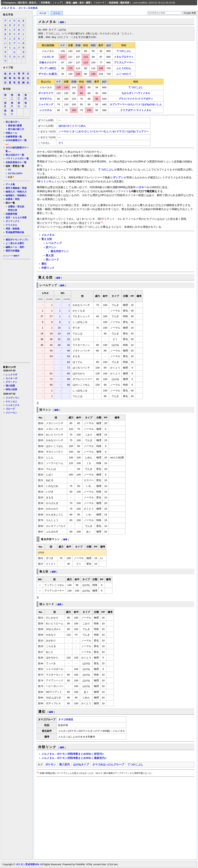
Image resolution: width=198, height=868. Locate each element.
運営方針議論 (13, 251)
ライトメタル (144, 110)
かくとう (72, 126)
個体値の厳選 (15, 125)
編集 (75, 3)
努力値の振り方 (16, 129)
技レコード (52, 260)
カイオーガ (11, 378)
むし (107, 131)
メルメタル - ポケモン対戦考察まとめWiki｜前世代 (72, 754)
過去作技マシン (60, 251)
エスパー (98, 131)
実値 (24, 188)
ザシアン (118, 177)
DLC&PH (17, 173)
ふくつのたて (124, 74)
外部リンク (48, 268)
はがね (131, 131)
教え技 (50, 255)
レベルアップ (54, 243)
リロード (100, 3)
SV (10, 170)
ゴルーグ (10, 409)
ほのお (62, 126)
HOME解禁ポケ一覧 (16, 140)
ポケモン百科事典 (28, 8)
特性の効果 (11, 389)
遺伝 (44, 264)
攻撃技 (11, 207)
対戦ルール (11, 133)
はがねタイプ (81, 764)
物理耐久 (10, 195)
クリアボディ (146, 99)
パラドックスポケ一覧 (17, 158)
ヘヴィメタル (143, 93)
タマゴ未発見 (66, 719)
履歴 (88, 3)
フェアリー (142, 131)
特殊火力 (22, 192)
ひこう (88, 131)
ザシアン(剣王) (48, 68)
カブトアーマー (118, 104)
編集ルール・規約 (15, 247)
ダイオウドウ (46, 93)
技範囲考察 (11, 214)
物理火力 (10, 192)
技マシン (51, 247)
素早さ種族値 (13, 188)
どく (61, 143)
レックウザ (11, 375)
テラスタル (11, 225)
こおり (80, 131)
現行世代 (22, 3)
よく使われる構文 (15, 243)
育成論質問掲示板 (15, 232)
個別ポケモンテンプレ (17, 240)
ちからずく (128, 93)
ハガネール (143, 187)
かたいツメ (134, 104)
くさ (72, 131)
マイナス (132, 99)
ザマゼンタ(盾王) (48, 74)
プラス (122, 99)
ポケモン (51, 764)
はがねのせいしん (152, 104)
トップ (58, 3)
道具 (8, 217)
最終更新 (125, 3)
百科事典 (45, 3)
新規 (68, 3)
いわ (113, 131)
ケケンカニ (11, 402)
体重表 (9, 199)
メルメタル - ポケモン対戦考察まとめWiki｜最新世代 (73, 758)
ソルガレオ (48, 57)
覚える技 (47, 239)
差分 (82, 3)
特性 (17, 199)
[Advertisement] (16, 311)
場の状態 (10, 386)
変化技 (21, 207)
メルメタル (8, 8)
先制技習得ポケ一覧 (16, 162)
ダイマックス (13, 221)
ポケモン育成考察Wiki (28, 864)
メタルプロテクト (124, 57)
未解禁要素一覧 (14, 137)
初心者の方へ (13, 122)
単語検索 (114, 3)
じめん (82, 126)
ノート (57, 13)
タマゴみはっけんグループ (108, 764)
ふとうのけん (124, 68)
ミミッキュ (47, 181)
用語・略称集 (13, 229)
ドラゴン (121, 131)
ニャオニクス (13, 405)
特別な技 (13, 210)
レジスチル (46, 110)
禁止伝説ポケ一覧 (15, 155)
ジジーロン (11, 413)
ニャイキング (46, 104)
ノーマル (63, 131)
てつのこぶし (124, 51)
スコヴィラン (13, 398)
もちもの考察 (20, 217)
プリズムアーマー (124, 62)
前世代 (33, 3)
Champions (9, 3)
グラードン (11, 382)
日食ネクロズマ (48, 62)
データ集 (10, 184)
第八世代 (64, 764)
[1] (102, 222)
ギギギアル (46, 99)
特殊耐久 (22, 195)
